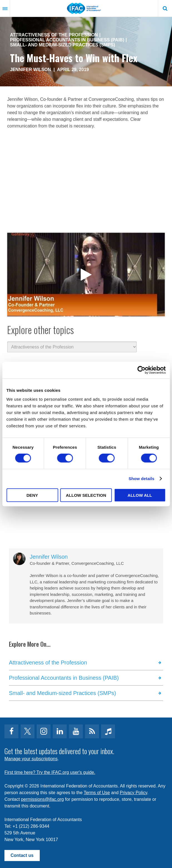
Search (165, 8)
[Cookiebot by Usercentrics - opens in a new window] (141, 370)
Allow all (140, 495)
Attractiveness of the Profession (54, 35)
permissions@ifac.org (43, 799)
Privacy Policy (133, 793)
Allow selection (86, 495)
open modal (86, 275)
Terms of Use (97, 793)
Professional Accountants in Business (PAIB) (67, 40)
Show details (142, 479)
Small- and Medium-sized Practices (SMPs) (63, 45)
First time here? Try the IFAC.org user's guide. (50, 772)
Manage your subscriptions (31, 759)
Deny (32, 495)
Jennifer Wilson (31, 70)
